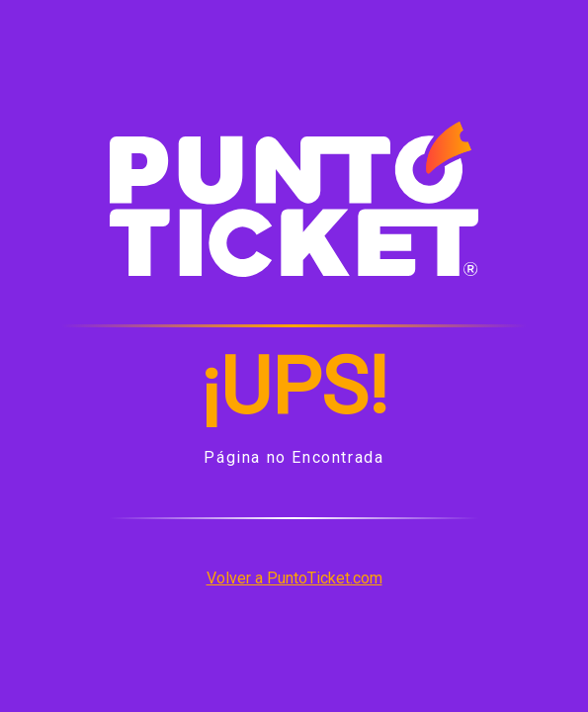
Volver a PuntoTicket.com (294, 578)
